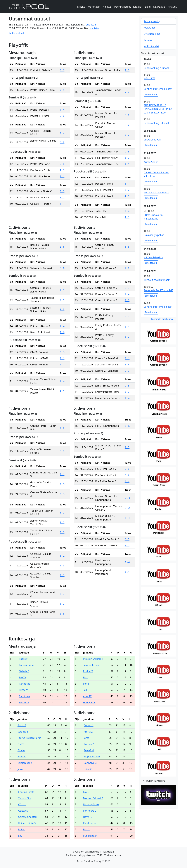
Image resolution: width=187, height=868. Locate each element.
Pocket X (88, 671)
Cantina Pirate (26, 792)
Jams (86, 738)
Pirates (21, 750)
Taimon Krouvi (91, 665)
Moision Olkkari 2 (93, 798)
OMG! (21, 744)
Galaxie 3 (23, 811)
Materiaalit (94, 7)
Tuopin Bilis (25, 798)
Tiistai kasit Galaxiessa (156, 193)
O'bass (22, 804)
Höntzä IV (149, 78)
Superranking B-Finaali (157, 123)
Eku (20, 836)
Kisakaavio (159, 7)
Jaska (20, 769)
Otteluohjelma (152, 34)
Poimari (22, 757)
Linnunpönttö (91, 804)
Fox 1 (86, 684)
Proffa (22, 677)
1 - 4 (62, 110)
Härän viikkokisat (153, 257)
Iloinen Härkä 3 (27, 823)
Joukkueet (149, 28)
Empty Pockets (92, 757)
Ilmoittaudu (151, 94)
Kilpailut (138, 7)
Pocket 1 (24, 659)
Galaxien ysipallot (154, 235)
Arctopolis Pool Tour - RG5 (158, 290)
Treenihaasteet (122, 7)
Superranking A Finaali (157, 68)
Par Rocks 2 (90, 811)
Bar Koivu (24, 696)
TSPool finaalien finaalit (157, 280)
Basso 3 (22, 725)
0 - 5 (62, 142)
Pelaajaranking (152, 21)
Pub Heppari (90, 836)
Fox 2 (86, 792)
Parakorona (90, 823)
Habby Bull (89, 703)
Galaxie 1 (24, 671)
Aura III (87, 696)
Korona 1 (24, 703)
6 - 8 (62, 268)
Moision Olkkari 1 (93, 659)
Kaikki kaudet (151, 46)
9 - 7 (62, 70)
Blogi (148, 7)
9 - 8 (62, 90)
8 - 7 (127, 447)
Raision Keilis (25, 763)
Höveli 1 (88, 769)
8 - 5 (127, 247)
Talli (85, 690)
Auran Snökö (151, 162)
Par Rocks (24, 684)
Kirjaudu (172, 7)
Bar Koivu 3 (90, 763)
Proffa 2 (88, 732)
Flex (85, 677)
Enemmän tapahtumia (162, 319)
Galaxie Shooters (28, 817)
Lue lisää (91, 25)
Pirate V (23, 690)
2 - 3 (62, 309)
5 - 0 (62, 116)
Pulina (22, 829)
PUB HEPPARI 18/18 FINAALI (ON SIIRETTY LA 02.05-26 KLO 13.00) (158, 109)
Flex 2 (86, 829)
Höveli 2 (88, 817)
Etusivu (81, 7)
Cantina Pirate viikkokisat (158, 89)
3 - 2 (62, 133)
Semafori (89, 750)
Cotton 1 (88, 725)
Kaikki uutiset (16, 33)
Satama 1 (23, 732)
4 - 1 (62, 170)
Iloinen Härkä (27, 665)
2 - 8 (62, 247)
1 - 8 (127, 268)
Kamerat (149, 40)
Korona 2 (89, 744)
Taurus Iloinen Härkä (29, 738)
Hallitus (107, 7)
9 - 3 (127, 92)
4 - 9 (127, 70)
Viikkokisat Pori (152, 140)
